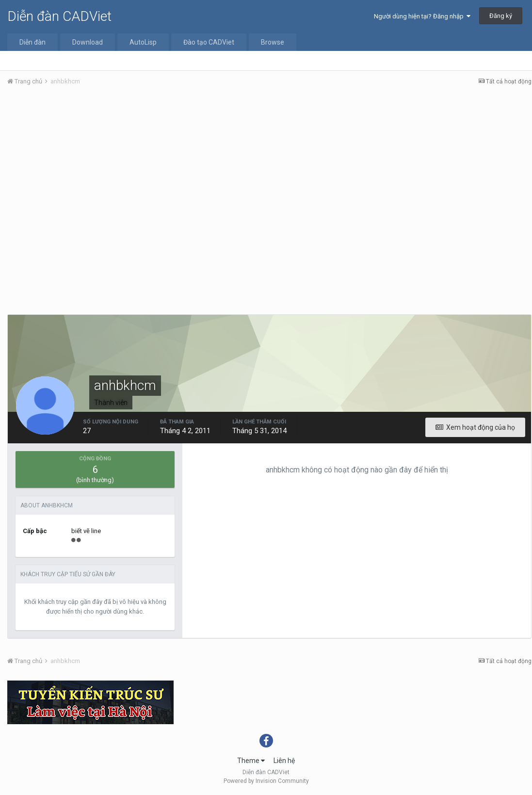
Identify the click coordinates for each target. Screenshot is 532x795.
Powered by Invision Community (266, 781)
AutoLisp (143, 42)
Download (88, 42)
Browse (273, 42)
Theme (251, 761)
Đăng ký (501, 16)
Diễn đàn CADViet (59, 16)
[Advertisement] (269, 166)
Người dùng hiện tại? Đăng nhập (422, 16)
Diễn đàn (32, 42)
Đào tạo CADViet (209, 42)
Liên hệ (284, 761)
